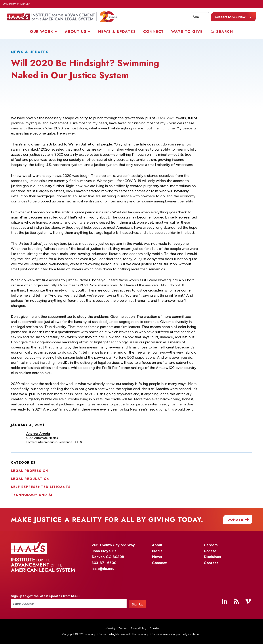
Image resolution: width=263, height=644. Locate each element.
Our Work (42, 32)
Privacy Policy (138, 629)
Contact (211, 563)
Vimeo (248, 602)
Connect (154, 32)
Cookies (155, 629)
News (157, 557)
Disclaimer (213, 557)
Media (157, 552)
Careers (211, 546)
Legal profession (30, 471)
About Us (76, 32)
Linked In (225, 602)
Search (225, 32)
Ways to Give (187, 32)
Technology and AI (32, 495)
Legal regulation (30, 479)
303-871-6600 (104, 563)
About (157, 546)
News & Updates (117, 32)
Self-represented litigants (41, 487)
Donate (210, 552)
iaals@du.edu (103, 569)
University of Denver (16, 4)
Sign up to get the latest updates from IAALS (46, 597)
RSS (236, 602)
